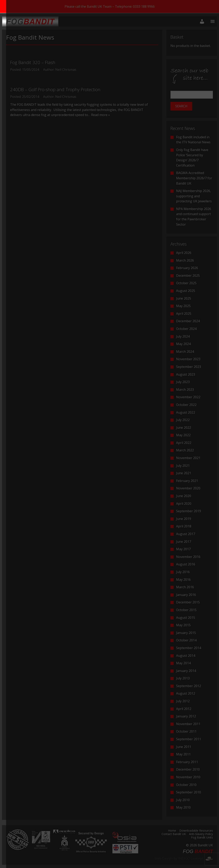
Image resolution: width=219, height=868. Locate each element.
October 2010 (186, 785)
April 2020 (184, 504)
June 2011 (184, 747)
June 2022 (184, 428)
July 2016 (183, 572)
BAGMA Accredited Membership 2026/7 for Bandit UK (194, 178)
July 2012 (183, 701)
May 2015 (183, 625)
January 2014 (186, 671)
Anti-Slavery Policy (201, 834)
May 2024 (183, 344)
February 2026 (187, 268)
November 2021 (188, 458)
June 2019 (184, 519)
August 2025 (186, 291)
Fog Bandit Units (202, 838)
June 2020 (184, 496)
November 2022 (188, 397)
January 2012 (186, 716)
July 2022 (183, 420)
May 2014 (183, 663)
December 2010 (188, 769)
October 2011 (186, 731)
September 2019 (189, 511)
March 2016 (185, 587)
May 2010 (183, 807)
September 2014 (189, 648)
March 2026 (185, 260)
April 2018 (184, 526)
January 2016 (186, 595)
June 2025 (184, 298)
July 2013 (183, 678)
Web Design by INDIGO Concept (184, 858)
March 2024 (185, 352)
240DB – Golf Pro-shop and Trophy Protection (55, 89)
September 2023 (189, 367)
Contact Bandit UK (174, 834)
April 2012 (184, 709)
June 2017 (184, 542)
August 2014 (186, 656)
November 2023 (188, 359)
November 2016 (188, 557)
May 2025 (183, 306)
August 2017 (186, 534)
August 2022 (186, 412)
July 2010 (183, 800)
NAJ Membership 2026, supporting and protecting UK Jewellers (194, 196)
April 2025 (184, 314)
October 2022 (186, 405)
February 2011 (187, 762)
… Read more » (99, 115)
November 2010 (188, 777)
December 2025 (188, 276)
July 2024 (183, 336)
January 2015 (186, 633)
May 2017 (183, 549)
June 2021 (184, 473)
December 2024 (188, 321)
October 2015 (186, 610)
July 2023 (183, 382)
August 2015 (186, 618)
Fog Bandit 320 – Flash (33, 62)
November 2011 (188, 724)
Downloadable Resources (196, 831)
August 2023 (186, 374)
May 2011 (183, 754)
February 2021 (187, 481)
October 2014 (186, 640)
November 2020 (188, 488)
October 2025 (186, 283)
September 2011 (189, 739)
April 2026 (184, 253)
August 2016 (186, 564)
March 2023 (185, 390)
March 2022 (185, 450)
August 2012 (186, 693)
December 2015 (188, 602)
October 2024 (186, 329)
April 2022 (184, 443)
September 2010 (189, 792)
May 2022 (183, 435)
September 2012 (189, 686)
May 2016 (183, 580)
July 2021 (183, 466)
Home (172, 831)
